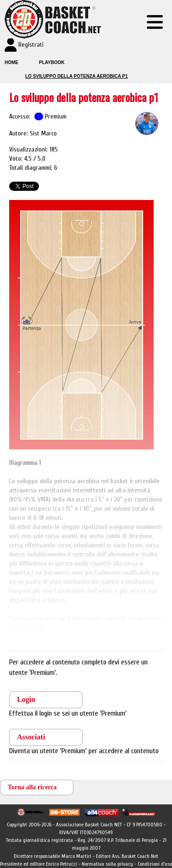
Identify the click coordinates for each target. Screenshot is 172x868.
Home (11, 62)
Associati (31, 737)
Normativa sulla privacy (107, 864)
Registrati (31, 45)
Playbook (52, 62)
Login (26, 699)
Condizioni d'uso (155, 864)
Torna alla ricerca (32, 787)
